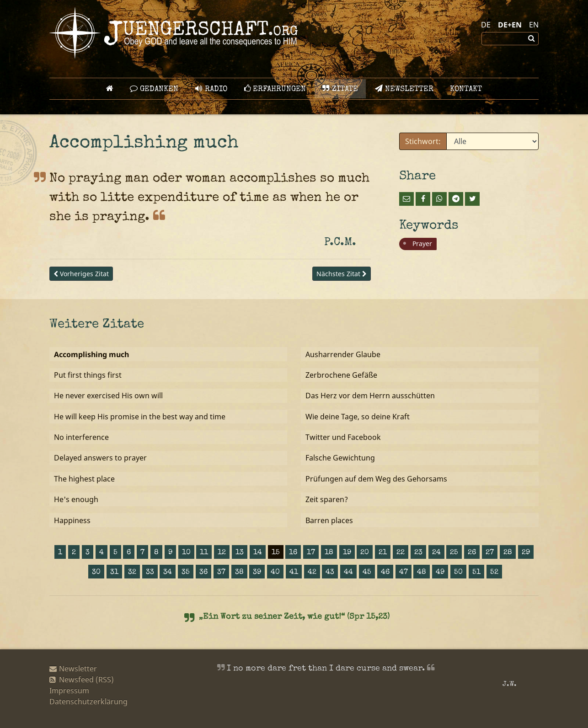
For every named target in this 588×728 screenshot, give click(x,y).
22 (401, 553)
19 (347, 553)
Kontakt (466, 89)
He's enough (76, 499)
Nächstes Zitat (342, 274)
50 (458, 573)
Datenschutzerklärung (88, 701)
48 (422, 573)
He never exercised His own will (108, 396)
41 (294, 573)
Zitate (340, 89)
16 (293, 553)
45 (367, 573)
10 (186, 553)
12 (222, 553)
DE (486, 25)
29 (526, 553)
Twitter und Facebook (343, 437)
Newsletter (404, 89)
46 (385, 573)
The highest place (84, 479)
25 (454, 553)
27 (490, 553)
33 (150, 573)
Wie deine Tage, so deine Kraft (358, 417)
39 (257, 573)
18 (329, 553)
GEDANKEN (154, 89)
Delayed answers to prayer (100, 458)
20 (365, 553)
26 (472, 553)
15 (276, 553)
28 (508, 553)
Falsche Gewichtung (340, 458)
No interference (81, 437)
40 (275, 573)
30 (96, 573)
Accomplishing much (91, 354)
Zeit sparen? (327, 499)
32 (132, 573)
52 (494, 573)
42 (312, 573)
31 (114, 573)
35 (186, 573)
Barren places (329, 520)
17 (311, 553)
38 (239, 573)
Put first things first (88, 375)
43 (330, 573)
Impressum (69, 691)
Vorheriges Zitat (81, 274)
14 (258, 553)
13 (240, 553)
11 (204, 553)
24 (436, 553)
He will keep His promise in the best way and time (140, 417)
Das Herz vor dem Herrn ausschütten (370, 396)
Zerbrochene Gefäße (341, 375)
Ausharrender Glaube (343, 354)
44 (348, 573)
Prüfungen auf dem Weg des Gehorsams (376, 479)
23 (418, 553)
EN (534, 25)
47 (404, 573)
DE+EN (510, 25)
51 (476, 573)
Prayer (422, 244)
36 (203, 573)
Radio (211, 89)
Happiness (72, 520)
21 (383, 553)
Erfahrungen (275, 89)
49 (440, 573)
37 (221, 573)
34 (168, 573)
